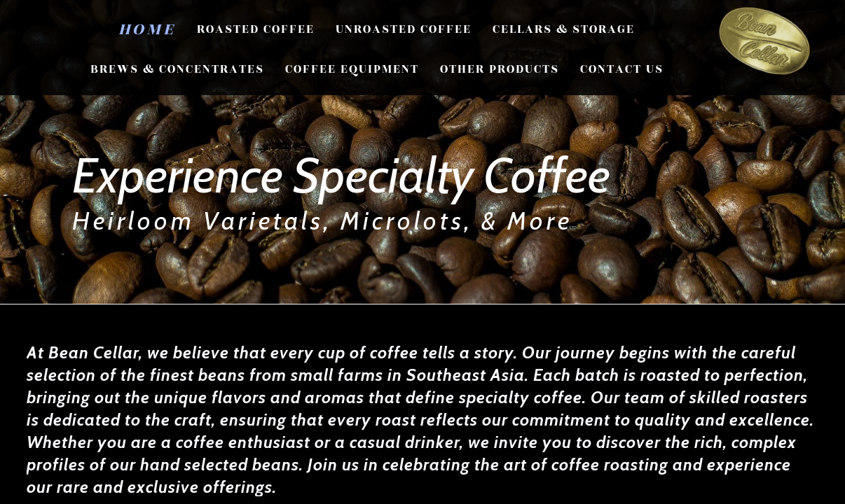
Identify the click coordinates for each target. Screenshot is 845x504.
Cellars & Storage (564, 29)
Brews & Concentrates (177, 69)
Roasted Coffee (256, 29)
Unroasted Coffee (404, 29)
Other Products (500, 69)
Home (147, 29)
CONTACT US (622, 69)
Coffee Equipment (352, 69)
